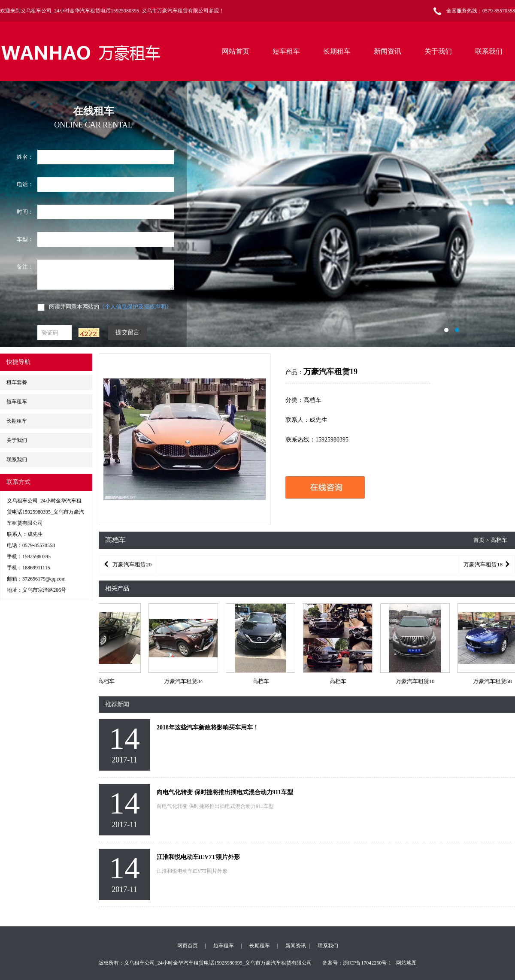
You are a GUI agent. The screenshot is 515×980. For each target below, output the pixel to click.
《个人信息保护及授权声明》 (135, 307)
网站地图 (406, 963)
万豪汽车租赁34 (184, 681)
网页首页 (188, 946)
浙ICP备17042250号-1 (367, 963)
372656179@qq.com (44, 579)
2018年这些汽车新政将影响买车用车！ (208, 727)
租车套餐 (17, 382)
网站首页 (236, 51)
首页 (479, 540)
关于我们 (438, 51)
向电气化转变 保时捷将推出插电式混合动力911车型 (225, 792)
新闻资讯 (388, 51)
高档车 (107, 681)
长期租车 (337, 51)
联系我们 (489, 51)
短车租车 (286, 51)
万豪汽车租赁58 (493, 681)
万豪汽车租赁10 (416, 681)
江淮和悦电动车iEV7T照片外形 (198, 857)
